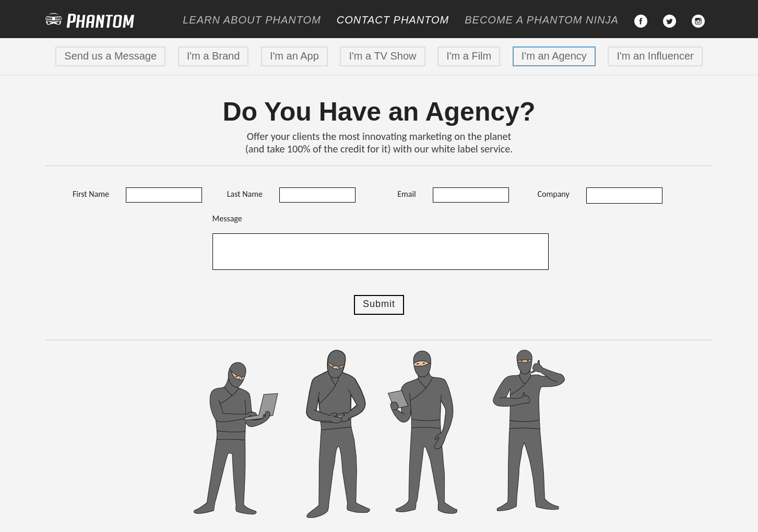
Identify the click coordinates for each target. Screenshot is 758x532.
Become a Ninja (542, 20)
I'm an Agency (554, 56)
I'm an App (294, 56)
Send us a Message (110, 56)
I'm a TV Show (382, 56)
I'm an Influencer (655, 56)
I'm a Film (469, 56)
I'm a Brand (214, 56)
